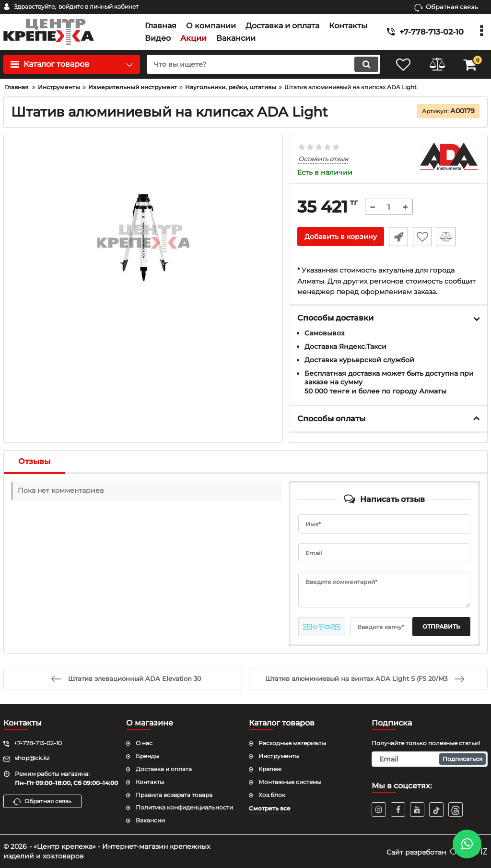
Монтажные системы (290, 782)
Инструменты (279, 756)
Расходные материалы (292, 743)
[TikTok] (436, 809)
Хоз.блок (272, 795)
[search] (263, 64)
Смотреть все (270, 808)
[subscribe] (430, 759)
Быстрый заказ (398, 237)
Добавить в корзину (341, 237)
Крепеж (270, 769)
